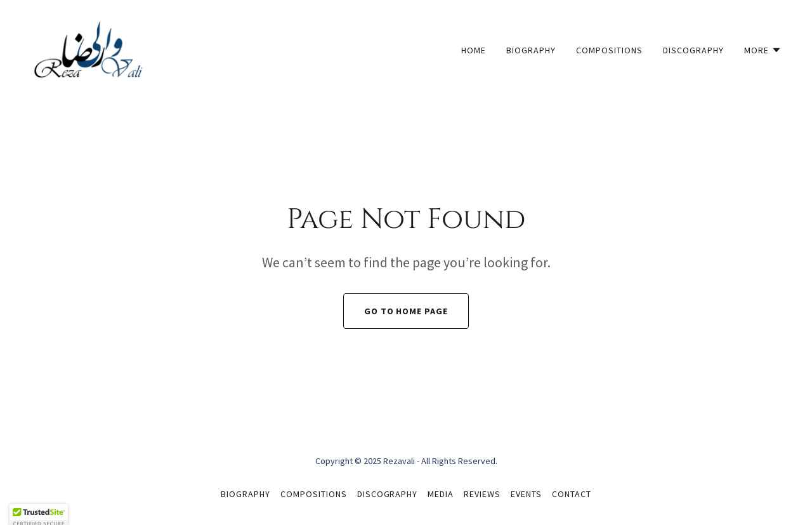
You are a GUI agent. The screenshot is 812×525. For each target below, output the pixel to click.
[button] (763, 50)
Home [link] (474, 50)
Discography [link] (693, 50)
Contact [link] (572, 494)
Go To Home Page (406, 311)
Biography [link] (531, 50)
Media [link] (441, 494)
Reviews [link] (482, 494)
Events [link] (526, 494)
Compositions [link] (609, 50)
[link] (88, 47)
